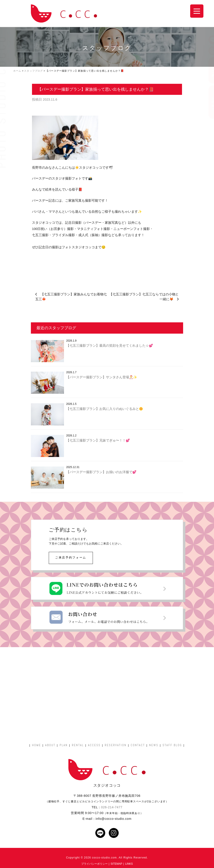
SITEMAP (116, 864)
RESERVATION (116, 745)
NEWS (154, 745)
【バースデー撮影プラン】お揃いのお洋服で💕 (101, 472)
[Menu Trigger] (197, 11)
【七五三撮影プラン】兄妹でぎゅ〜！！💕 (98, 440)
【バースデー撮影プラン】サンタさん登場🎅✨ (102, 377)
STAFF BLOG (172, 745)
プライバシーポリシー (94, 864)
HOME (37, 745)
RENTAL (78, 745)
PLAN (64, 745)
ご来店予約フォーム (71, 557)
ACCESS (94, 745)
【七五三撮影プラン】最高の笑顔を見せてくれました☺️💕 (110, 346)
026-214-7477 (112, 807)
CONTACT (138, 745)
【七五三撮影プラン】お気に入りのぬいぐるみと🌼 (105, 409)
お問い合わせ (208, 102)
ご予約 (208, 70)
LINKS (129, 864)
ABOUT (50, 745)
